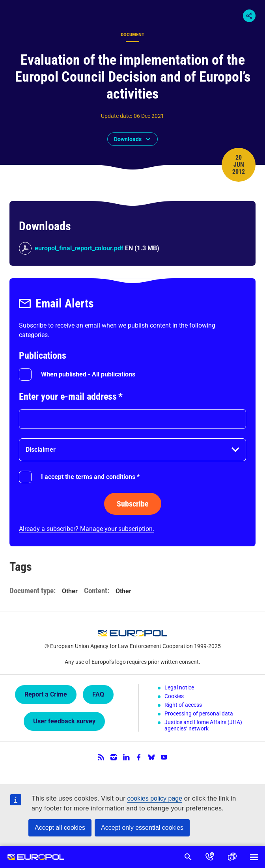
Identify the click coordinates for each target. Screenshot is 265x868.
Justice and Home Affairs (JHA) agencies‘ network (203, 725)
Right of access (183, 705)
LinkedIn (126, 757)
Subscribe (133, 504)
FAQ (98, 694)
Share (249, 16)
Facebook (139, 757)
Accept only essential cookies (142, 828)
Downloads (128, 139)
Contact (210, 857)
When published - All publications (88, 374)
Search (188, 857)
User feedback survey (64, 721)
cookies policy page (155, 798)
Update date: (117, 116)
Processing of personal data (199, 713)
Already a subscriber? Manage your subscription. (87, 529)
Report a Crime (46, 694)
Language (232, 857)
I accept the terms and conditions (90, 477)
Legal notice (179, 687)
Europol (36, 857)
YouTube (164, 757)
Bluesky (151, 757)
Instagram (114, 757)
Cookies (174, 696)
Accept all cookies (60, 828)
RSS (101, 757)
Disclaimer (41, 450)
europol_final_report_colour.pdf (79, 248)
